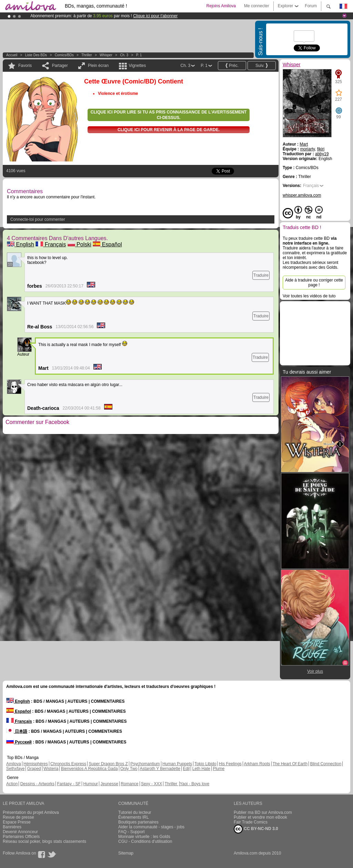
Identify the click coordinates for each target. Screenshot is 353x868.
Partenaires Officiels (21, 837)
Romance (129, 784)
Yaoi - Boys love (194, 784)
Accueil (12, 55)
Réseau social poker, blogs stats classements (44, 841)
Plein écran (98, 66)
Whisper (106, 55)
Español (107, 244)
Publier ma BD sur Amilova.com (263, 812)
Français (51, 244)
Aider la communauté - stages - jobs (151, 827)
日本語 (17, 731)
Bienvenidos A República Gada (89, 769)
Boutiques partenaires (138, 822)
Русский (19, 742)
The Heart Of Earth (290, 764)
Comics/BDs (64, 55)
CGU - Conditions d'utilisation (145, 841)
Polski (79, 244)
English (21, 244)
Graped (34, 769)
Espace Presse (17, 822)
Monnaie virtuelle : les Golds (144, 837)
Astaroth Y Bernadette (160, 769)
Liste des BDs (36, 55)
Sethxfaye (15, 769)
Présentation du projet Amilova (31, 812)
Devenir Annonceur (20, 832)
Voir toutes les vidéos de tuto (309, 296)
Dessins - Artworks (37, 784)
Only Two (129, 769)
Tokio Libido (205, 764)
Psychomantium (145, 764)
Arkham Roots (257, 764)
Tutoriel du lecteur (135, 812)
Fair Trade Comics (251, 822)
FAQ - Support (132, 832)
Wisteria (51, 769)
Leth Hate (201, 769)
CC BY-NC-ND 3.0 (256, 829)
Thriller (87, 55)
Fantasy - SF (69, 784)
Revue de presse (18, 817)
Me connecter (257, 6)
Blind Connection (326, 764)
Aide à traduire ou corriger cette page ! (314, 283)
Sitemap (126, 853)
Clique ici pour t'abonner (155, 16)
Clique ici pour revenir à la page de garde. (169, 130)
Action (12, 784)
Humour (90, 784)
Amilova (14, 764)
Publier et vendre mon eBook (260, 817)
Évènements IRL (134, 817)
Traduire (261, 275)
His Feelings (230, 764)
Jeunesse (109, 784)
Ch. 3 (124, 55)
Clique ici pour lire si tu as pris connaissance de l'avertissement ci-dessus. (169, 115)
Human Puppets (177, 764)
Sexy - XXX (152, 784)
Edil (186, 769)
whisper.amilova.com (302, 195)
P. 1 (139, 55)
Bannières (12, 827)
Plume (219, 769)
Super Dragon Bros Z (108, 764)
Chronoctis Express (68, 764)
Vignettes (137, 66)
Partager (60, 66)
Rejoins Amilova (221, 6)
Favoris (25, 66)
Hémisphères (36, 764)
